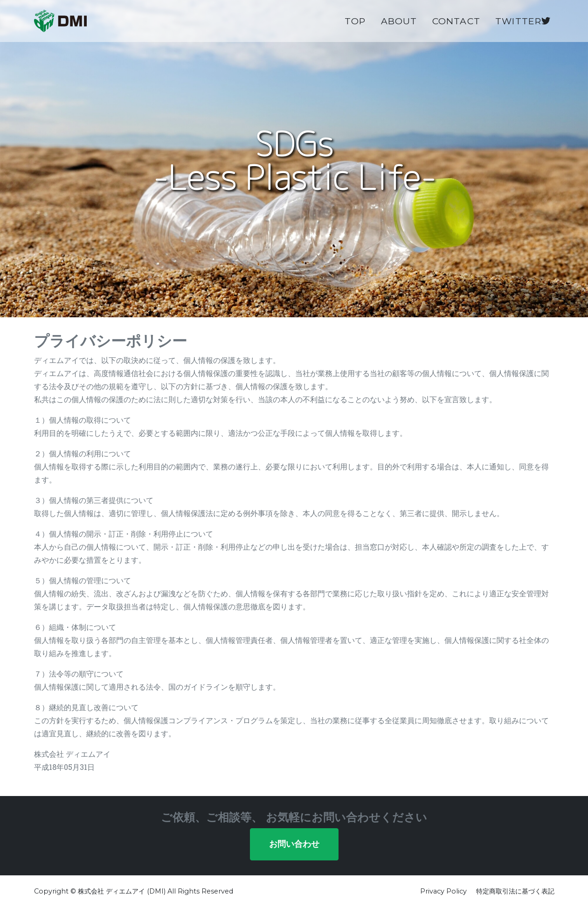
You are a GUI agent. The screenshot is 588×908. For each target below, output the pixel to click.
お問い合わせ (294, 844)
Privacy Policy (443, 891)
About (399, 28)
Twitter (523, 28)
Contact (456, 28)
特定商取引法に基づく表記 (515, 891)
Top (355, 28)
